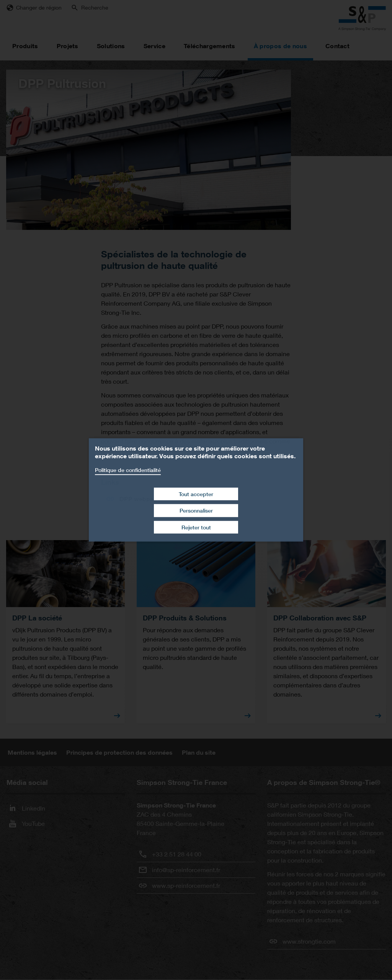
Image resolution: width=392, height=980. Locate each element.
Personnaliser (196, 510)
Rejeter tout (196, 527)
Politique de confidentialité (128, 470)
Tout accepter (196, 494)
